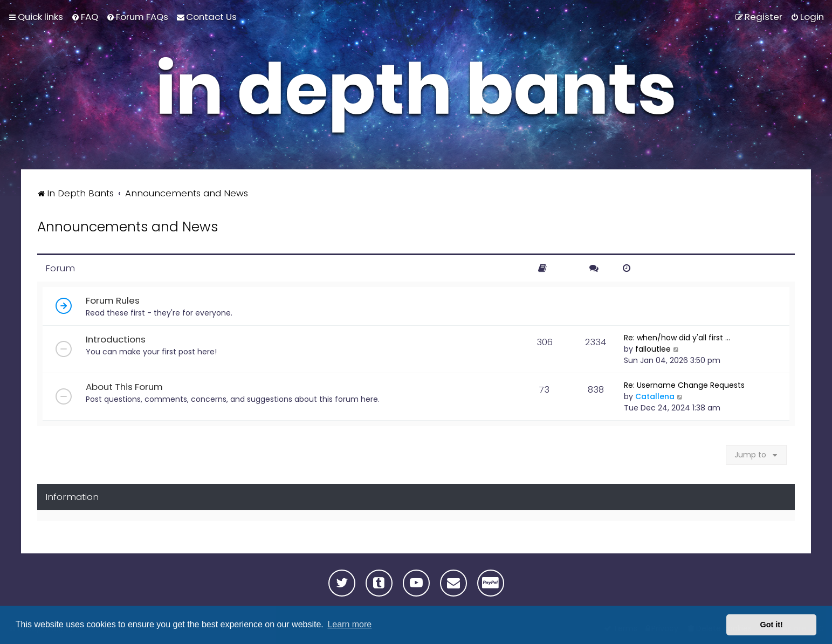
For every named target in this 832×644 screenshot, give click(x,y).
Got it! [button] (772, 625)
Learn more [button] (349, 624)
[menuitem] (85, 17)
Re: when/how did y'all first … (677, 338)
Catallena (655, 396)
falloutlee (653, 349)
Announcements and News (128, 227)
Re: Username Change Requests (684, 385)
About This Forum (124, 387)
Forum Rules (113, 300)
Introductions (116, 339)
